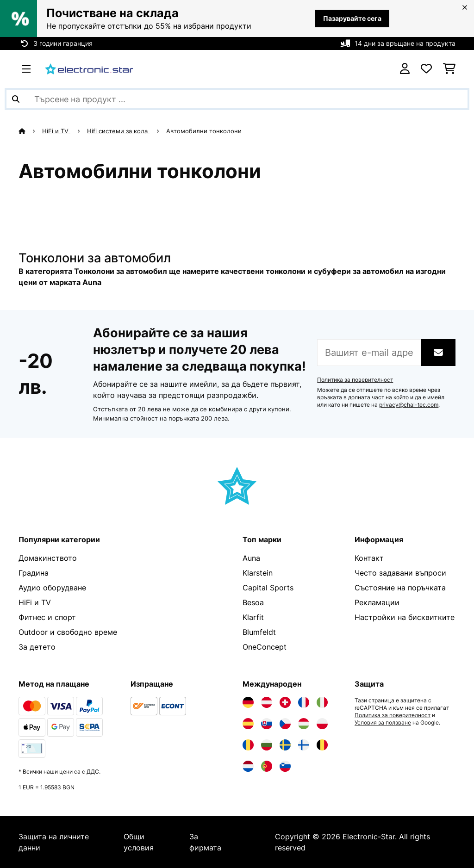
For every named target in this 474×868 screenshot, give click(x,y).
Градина (34, 573)
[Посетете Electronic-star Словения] (285, 766)
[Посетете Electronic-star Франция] (304, 702)
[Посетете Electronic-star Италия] (322, 702)
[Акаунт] (405, 69)
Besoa (253, 602)
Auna (251, 558)
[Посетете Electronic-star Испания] (248, 724)
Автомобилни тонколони (205, 131)
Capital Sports (268, 588)
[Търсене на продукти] (237, 99)
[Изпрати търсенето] (16, 99)
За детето (37, 647)
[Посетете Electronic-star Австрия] (267, 702)
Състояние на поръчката (400, 588)
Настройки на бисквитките (405, 617)
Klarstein (258, 573)
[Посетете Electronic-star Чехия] (285, 724)
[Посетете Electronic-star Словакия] (267, 724)
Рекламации (377, 602)
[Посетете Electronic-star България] (267, 745)
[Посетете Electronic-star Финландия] (304, 745)
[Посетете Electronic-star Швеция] (285, 745)
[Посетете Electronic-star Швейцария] (285, 702)
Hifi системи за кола (118, 131)
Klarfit (253, 617)
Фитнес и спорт (47, 617)
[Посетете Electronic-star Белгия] (322, 745)
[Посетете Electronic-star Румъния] (248, 745)
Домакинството (48, 558)
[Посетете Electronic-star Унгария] (304, 724)
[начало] (30, 131)
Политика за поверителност (355, 380)
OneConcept (265, 647)
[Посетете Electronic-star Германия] (248, 702)
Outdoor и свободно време (68, 632)
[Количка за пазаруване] (449, 69)
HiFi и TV (56, 131)
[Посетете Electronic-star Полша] (322, 724)
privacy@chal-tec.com (409, 405)
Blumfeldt (259, 632)
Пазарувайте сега (352, 18)
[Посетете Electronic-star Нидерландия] (248, 766)
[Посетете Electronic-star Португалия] (267, 766)
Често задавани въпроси (400, 573)
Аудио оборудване (52, 588)
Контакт (369, 558)
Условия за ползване (383, 723)
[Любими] (426, 69)
